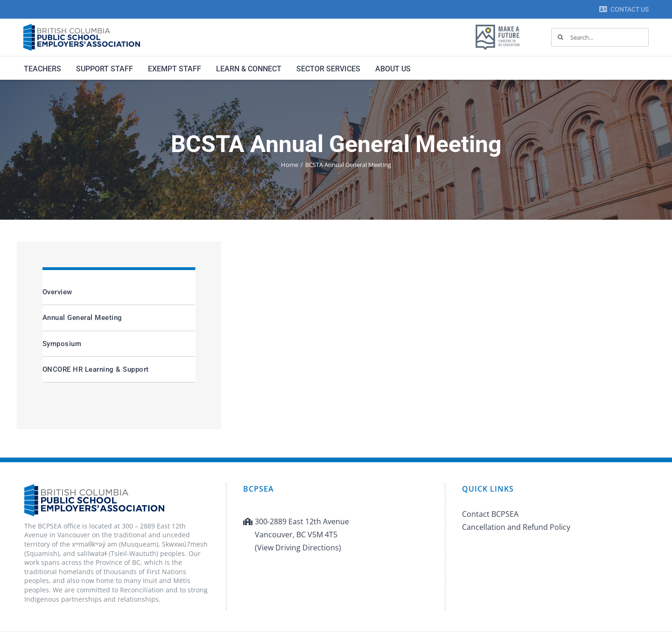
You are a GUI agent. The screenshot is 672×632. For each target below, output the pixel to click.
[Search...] (600, 37)
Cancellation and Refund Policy (516, 527)
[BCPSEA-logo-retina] (82, 27)
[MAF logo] (497, 25)
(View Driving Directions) (298, 548)
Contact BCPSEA (490, 514)
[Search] (560, 37)
